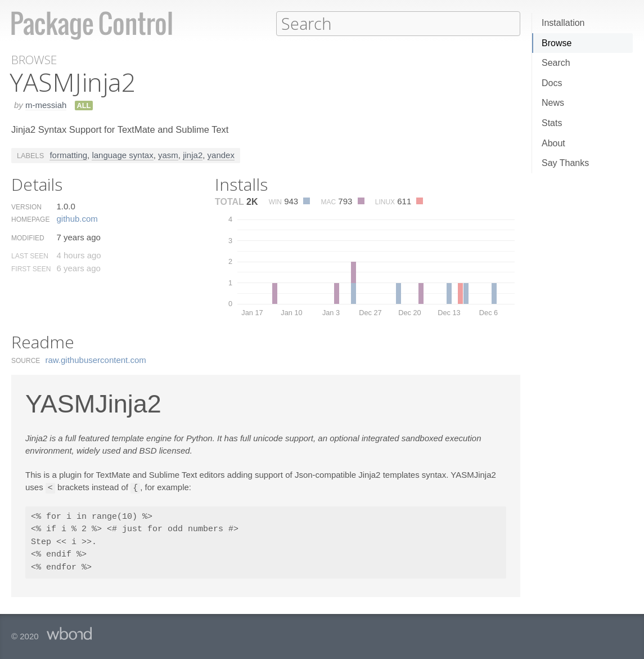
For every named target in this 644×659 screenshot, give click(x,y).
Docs (552, 83)
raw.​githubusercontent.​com (96, 359)
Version (26, 207)
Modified (28, 237)
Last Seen (30, 255)
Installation (563, 23)
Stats (552, 123)
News (553, 103)
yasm (168, 154)
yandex (221, 154)
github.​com (77, 218)
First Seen (31, 268)
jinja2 (193, 154)
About (553, 143)
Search (556, 63)
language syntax (122, 154)
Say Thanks (565, 163)
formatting (68, 154)
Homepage (30, 219)
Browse (557, 43)
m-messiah (46, 104)
